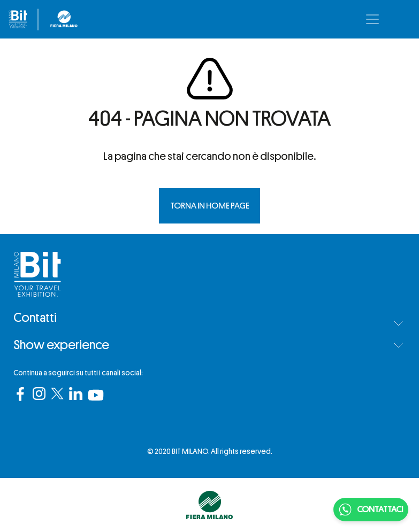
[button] (398, 323)
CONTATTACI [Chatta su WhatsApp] (371, 510)
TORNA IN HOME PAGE (210, 206)
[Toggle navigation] (372, 19)
